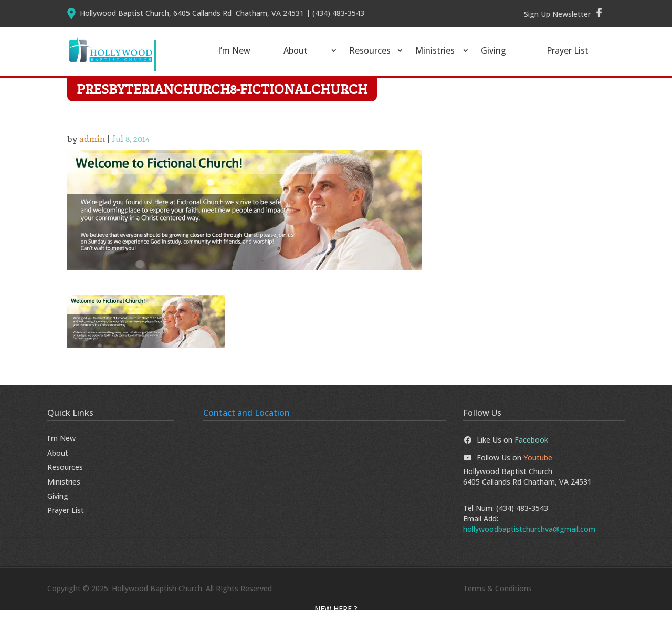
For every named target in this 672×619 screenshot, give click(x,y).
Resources (370, 51)
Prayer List (568, 51)
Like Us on (506, 449)
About (296, 51)
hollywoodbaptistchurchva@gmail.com (529, 538)
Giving (493, 51)
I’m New (234, 51)
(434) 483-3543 (522, 517)
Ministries (435, 51)
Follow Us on (508, 466)
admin (92, 148)
